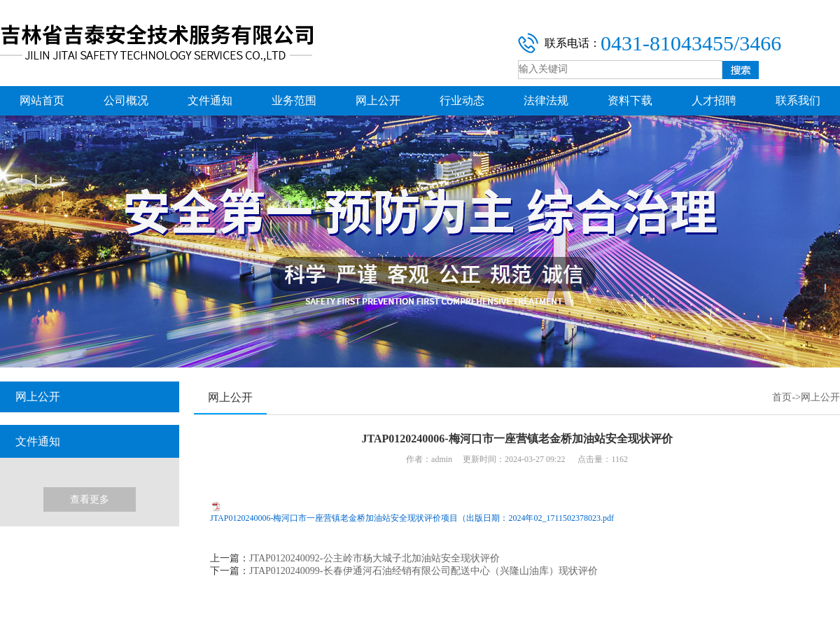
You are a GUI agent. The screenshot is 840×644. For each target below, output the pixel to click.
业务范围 (294, 100)
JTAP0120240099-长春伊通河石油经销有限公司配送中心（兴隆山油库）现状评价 (423, 571)
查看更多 (90, 499)
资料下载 (630, 100)
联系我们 (798, 100)
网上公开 (378, 100)
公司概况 (126, 100)
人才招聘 (714, 100)
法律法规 (546, 100)
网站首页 (42, 100)
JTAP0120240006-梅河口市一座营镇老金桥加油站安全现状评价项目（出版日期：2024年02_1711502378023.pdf (412, 518)
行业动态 (462, 100)
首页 (782, 397)
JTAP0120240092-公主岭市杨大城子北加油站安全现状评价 (374, 558)
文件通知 (210, 100)
